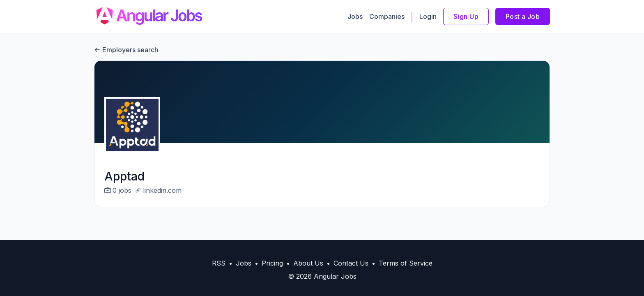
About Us (308, 263)
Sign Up (466, 16)
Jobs (355, 16)
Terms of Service (406, 263)
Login (428, 16)
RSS (219, 263)
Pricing (272, 263)
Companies (387, 16)
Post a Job (523, 16)
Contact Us (351, 263)
